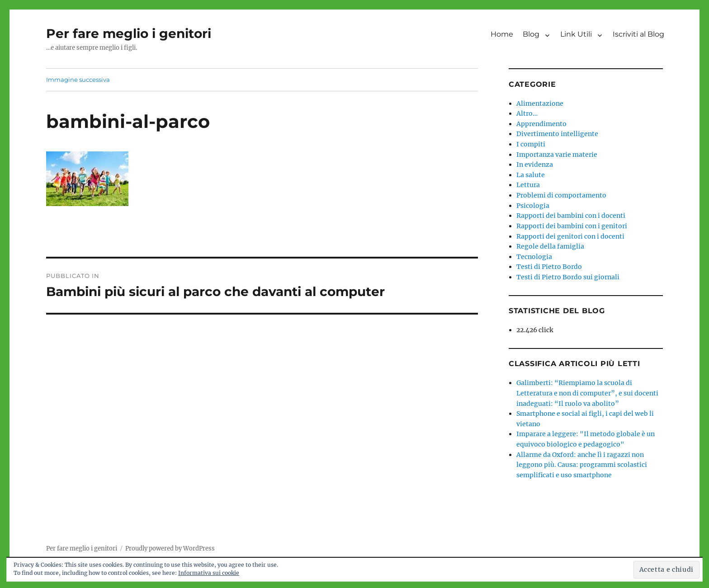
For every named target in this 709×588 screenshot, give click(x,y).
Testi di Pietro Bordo (549, 267)
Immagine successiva (78, 80)
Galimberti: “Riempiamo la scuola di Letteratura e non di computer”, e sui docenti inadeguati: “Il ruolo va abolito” (587, 393)
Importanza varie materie (557, 155)
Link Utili (576, 34)
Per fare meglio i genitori (129, 33)
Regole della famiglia (550, 246)
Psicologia (533, 206)
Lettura (528, 185)
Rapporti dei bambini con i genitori (572, 226)
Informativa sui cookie (209, 573)
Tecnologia (534, 257)
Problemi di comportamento (561, 195)
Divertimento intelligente (557, 134)
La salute (531, 175)
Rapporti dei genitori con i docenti (570, 236)
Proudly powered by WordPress (170, 548)
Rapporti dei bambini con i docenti (571, 216)
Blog (531, 34)
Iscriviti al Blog (638, 34)
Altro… (527, 113)
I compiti (531, 144)
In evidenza (535, 165)
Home (502, 34)
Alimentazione (540, 103)
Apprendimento (541, 124)
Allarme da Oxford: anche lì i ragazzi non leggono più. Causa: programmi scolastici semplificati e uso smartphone (582, 465)
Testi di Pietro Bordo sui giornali (568, 277)
